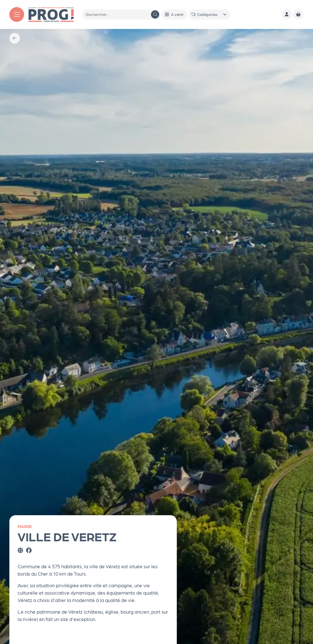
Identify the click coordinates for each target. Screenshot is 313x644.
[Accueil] (51, 14)
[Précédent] (15, 38)
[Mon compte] (287, 14)
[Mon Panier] (298, 14)
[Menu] (17, 14)
